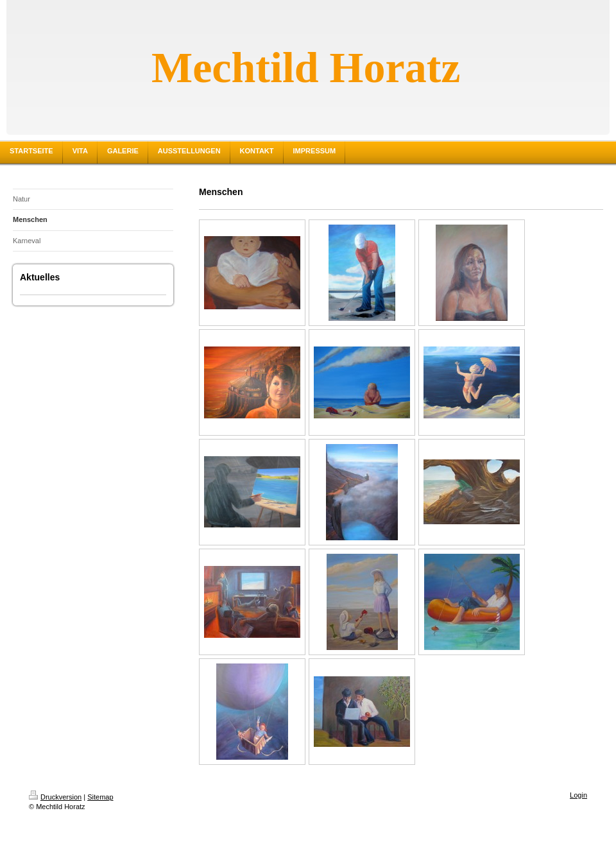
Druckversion (55, 797)
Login (578, 795)
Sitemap (100, 797)
